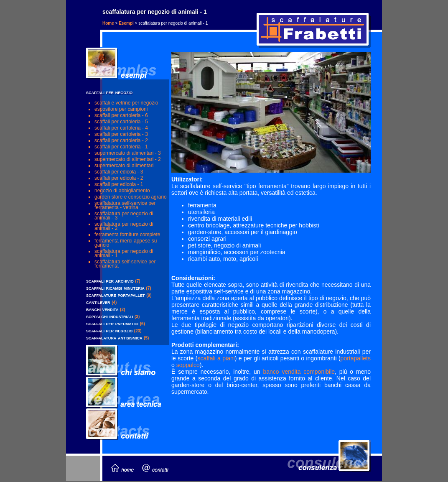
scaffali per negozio (109, 330)
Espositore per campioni (121, 109)
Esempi (126, 23)
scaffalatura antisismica (114, 338)
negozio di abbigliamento (122, 191)
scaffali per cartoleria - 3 (121, 134)
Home (108, 23)
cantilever (98, 302)
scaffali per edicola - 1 (119, 184)
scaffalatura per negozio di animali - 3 (124, 216)
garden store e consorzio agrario (131, 197)
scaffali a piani (216, 358)
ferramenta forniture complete (127, 235)
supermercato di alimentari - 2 (128, 159)
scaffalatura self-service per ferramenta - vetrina (125, 205)
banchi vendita (102, 309)
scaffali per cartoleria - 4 (121, 128)
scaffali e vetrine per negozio (126, 103)
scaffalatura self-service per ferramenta (125, 264)
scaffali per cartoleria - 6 (121, 115)
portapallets (356, 358)
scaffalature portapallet (116, 295)
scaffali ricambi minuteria (115, 288)
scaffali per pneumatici (112, 323)
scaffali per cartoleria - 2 (121, 140)
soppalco (188, 365)
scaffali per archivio (110, 281)
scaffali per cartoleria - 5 (121, 122)
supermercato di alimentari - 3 (128, 153)
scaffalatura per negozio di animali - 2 (124, 226)
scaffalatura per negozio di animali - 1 (124, 253)
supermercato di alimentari (124, 166)
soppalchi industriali (109, 316)
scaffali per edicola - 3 (119, 172)
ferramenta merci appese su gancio (126, 243)
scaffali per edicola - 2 (119, 178)
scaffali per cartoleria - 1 (121, 147)
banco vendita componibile (299, 372)
